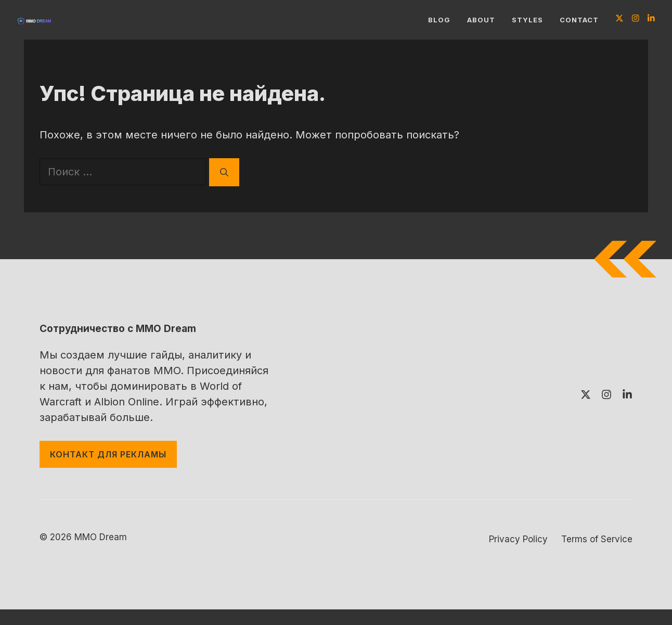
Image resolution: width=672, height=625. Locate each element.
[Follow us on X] (619, 20)
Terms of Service (597, 539)
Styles (527, 20)
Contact (579, 20)
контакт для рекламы (108, 454)
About (481, 20)
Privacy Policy (518, 539)
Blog (439, 20)
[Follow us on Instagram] (636, 20)
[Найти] (224, 172)
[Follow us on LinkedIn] (651, 20)
